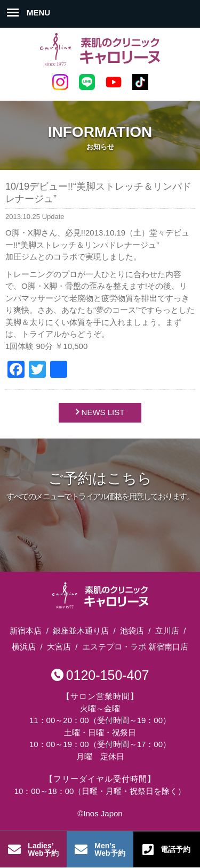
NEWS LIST (103, 412)
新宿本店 (26, 631)
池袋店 (132, 631)
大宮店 (59, 647)
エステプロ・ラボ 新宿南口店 (135, 647)
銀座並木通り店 (81, 631)
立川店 (167, 631)
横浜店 (24, 647)
